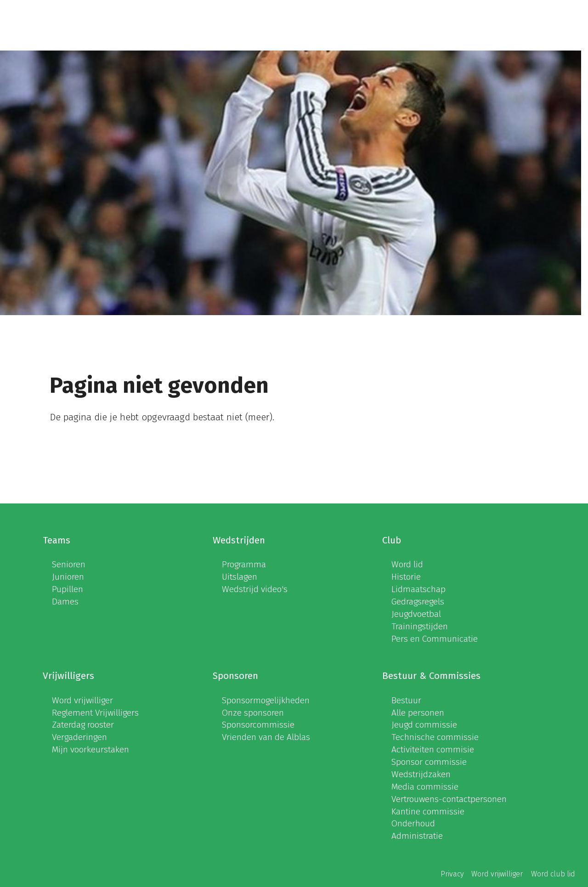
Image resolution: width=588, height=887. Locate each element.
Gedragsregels (418, 602)
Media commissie (425, 787)
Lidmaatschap (418, 589)
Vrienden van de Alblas (266, 737)
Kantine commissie (428, 811)
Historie (406, 577)
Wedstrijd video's (255, 589)
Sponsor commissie (429, 762)
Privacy (452, 874)
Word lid (407, 564)
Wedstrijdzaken (421, 774)
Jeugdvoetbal (416, 614)
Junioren (68, 577)
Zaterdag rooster (83, 725)
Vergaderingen (79, 737)
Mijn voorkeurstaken (90, 749)
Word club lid (553, 874)
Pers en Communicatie (435, 639)
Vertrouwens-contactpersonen (449, 799)
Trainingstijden (420, 626)
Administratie (417, 836)
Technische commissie (435, 737)
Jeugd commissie (424, 725)
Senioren (69, 564)
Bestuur (406, 700)
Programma (244, 564)
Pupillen (68, 589)
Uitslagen (240, 577)
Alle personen (418, 713)
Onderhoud (413, 823)
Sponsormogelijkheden (266, 700)
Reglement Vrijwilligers (95, 713)
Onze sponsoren (253, 713)
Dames (65, 602)
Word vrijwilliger (82, 700)
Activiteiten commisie (433, 749)
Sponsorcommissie (258, 725)
